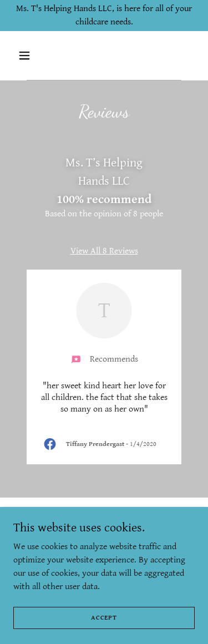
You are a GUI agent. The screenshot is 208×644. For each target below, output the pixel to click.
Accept (104, 618)
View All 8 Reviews (104, 251)
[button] (27, 55)
